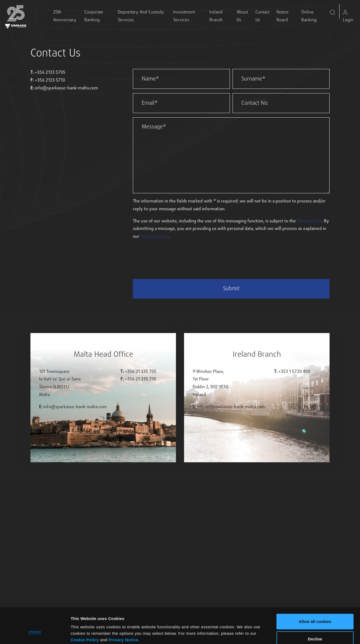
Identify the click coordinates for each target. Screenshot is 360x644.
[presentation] (174, 255)
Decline (315, 609)
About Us (242, 16)
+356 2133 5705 (50, 73)
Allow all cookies (315, 591)
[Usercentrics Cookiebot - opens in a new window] (35, 633)
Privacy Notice (123, 609)
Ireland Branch (216, 16)
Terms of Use (309, 221)
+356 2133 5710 (50, 80)
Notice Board (283, 16)
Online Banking (309, 16)
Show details (280, 633)
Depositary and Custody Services (141, 16)
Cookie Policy (85, 609)
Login (348, 17)
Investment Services (184, 16)
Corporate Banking (94, 16)
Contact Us (262, 16)
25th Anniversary (65, 16)
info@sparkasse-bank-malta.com (66, 88)
